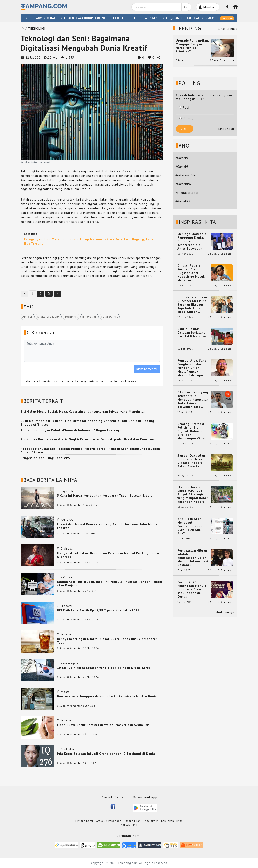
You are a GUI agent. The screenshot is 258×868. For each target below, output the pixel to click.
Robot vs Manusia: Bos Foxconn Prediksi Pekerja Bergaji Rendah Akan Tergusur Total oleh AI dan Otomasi (90, 450)
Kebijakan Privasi (172, 821)
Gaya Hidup (68, 491)
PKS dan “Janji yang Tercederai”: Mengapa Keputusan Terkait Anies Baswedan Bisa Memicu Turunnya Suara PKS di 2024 (193, 400)
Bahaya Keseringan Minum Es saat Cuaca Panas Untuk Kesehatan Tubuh (107, 641)
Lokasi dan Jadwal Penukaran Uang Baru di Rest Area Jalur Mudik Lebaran (107, 526)
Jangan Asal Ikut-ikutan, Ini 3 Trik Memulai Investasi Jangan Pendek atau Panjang (110, 583)
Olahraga (67, 549)
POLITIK (133, 18)
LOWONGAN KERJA (154, 18)
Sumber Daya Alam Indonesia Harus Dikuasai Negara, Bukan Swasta (192, 461)
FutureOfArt (110, 317)
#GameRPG (183, 184)
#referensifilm (186, 175)
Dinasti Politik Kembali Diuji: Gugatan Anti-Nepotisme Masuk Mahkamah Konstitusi (191, 273)
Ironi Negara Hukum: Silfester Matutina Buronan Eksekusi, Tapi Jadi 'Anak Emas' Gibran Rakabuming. (193, 305)
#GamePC (182, 158)
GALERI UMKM (204, 18)
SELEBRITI (117, 18)
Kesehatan (68, 634)
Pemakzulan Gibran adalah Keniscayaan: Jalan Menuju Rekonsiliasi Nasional (193, 558)
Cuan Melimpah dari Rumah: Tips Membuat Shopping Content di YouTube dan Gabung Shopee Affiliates (87, 423)
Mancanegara (69, 663)
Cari (186, 7)
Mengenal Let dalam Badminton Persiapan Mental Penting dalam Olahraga (108, 555)
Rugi (184, 108)
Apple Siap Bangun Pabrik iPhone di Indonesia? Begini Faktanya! (71, 430)
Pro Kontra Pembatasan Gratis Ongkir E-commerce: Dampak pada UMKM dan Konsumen (88, 439)
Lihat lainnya (228, 29)
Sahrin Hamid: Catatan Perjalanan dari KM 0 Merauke (192, 333)
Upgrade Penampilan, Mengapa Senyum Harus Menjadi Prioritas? (192, 46)
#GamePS (182, 167)
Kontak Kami (129, 825)
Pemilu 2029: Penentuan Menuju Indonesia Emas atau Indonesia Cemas (192, 589)
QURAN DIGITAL (181, 18)
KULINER (101, 18)
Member (207, 7)
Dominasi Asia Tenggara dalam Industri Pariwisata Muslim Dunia (107, 696)
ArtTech (28, 317)
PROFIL (29, 18)
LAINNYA (227, 18)
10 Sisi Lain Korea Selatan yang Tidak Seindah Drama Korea (104, 668)
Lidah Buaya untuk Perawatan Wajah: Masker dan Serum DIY (103, 725)
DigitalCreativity (49, 317)
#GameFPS (183, 201)
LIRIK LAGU (66, 18)
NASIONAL (67, 520)
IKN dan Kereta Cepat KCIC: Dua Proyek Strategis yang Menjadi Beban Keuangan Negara (193, 494)
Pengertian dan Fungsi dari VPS (45, 458)
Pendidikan (68, 749)
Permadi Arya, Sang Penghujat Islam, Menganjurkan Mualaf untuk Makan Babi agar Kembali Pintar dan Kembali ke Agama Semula (192, 368)
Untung (186, 118)
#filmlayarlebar (187, 193)
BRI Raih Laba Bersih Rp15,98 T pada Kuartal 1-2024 (98, 610)
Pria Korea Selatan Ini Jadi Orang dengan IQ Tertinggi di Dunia (106, 754)
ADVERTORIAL (46, 18)
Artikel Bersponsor (108, 821)
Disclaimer (151, 821)
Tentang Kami (84, 821)
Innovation (89, 317)
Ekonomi (66, 606)
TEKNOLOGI (37, 29)
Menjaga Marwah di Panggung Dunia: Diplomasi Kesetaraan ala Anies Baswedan (192, 241)
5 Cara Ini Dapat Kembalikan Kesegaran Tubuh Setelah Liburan (106, 496)
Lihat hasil (226, 129)
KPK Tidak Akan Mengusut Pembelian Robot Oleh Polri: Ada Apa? (191, 526)
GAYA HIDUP (85, 18)
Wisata (65, 692)
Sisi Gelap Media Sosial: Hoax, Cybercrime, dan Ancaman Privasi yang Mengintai (83, 412)
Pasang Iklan (132, 821)
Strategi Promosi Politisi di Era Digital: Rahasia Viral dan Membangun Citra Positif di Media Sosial (191, 431)
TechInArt (71, 317)
